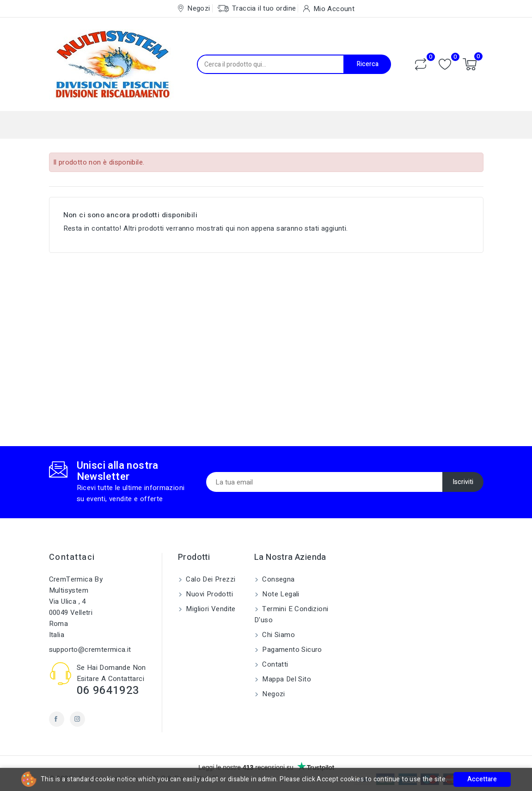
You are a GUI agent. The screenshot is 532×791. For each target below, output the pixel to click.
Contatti (274, 664)
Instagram (77, 719)
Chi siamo (278, 635)
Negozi (273, 694)
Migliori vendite (210, 609)
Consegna (278, 579)
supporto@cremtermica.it (90, 650)
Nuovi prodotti (208, 594)
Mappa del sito (286, 679)
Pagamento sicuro (291, 650)
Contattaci (72, 557)
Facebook (57, 719)
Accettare (482, 779)
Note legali (280, 594)
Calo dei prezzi (210, 579)
